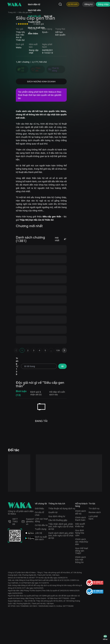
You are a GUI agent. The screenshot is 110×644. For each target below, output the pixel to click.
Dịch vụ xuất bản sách (41, 538)
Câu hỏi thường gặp (58, 520)
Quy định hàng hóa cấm (80, 533)
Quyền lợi (53, 512)
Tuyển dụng (41, 529)
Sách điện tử (34, 4)
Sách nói (48, 16)
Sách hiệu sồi (34, 16)
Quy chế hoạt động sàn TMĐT (82, 551)
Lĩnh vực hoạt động (41, 520)
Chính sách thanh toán (80, 519)
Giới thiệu (39, 508)
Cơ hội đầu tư (41, 525)
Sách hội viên (34, 10)
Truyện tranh (34, 22)
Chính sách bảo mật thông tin (80, 560)
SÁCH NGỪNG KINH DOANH (41, 81)
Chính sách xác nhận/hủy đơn (82, 542)
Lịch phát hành (93, 518)
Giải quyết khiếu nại (80, 525)
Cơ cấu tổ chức (39, 514)
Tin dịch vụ (94, 508)
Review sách (95, 512)
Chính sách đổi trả (80, 512)
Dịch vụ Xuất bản (36, 28)
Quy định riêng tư (57, 516)
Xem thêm (33, 34)
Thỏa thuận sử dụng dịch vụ (62, 508)
